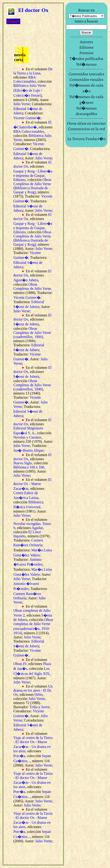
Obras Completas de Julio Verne (32, 286)
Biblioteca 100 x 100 (29, 467)
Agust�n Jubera (26, 280)
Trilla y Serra (39, 707)
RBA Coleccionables (25, 79)
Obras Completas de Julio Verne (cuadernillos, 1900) (32, 333)
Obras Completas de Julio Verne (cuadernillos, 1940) (32, 385)
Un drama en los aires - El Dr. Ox (33, 690)
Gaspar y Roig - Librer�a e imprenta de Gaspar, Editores (33, 175)
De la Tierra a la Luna (33, 71)
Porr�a (19, 756)
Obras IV (20, 664)
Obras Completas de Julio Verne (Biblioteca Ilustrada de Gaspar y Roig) (32, 186)
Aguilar (37, 528)
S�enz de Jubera (26, 324)
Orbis (39, 695)
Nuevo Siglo (23, 463)
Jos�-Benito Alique (28, 450)
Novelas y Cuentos (27, 437)
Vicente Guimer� (27, 118)
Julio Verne (22, 104)
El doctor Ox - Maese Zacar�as (32, 484)
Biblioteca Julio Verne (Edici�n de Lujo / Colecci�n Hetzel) (30, 90)
